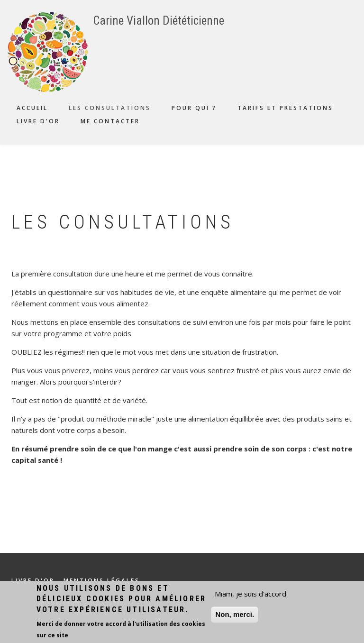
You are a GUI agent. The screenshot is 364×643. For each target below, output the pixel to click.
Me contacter (110, 121)
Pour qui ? (194, 108)
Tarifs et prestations (285, 108)
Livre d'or (38, 121)
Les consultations (110, 108)
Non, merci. (235, 616)
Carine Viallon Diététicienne (159, 21)
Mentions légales (102, 581)
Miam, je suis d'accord (250, 595)
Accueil (32, 108)
